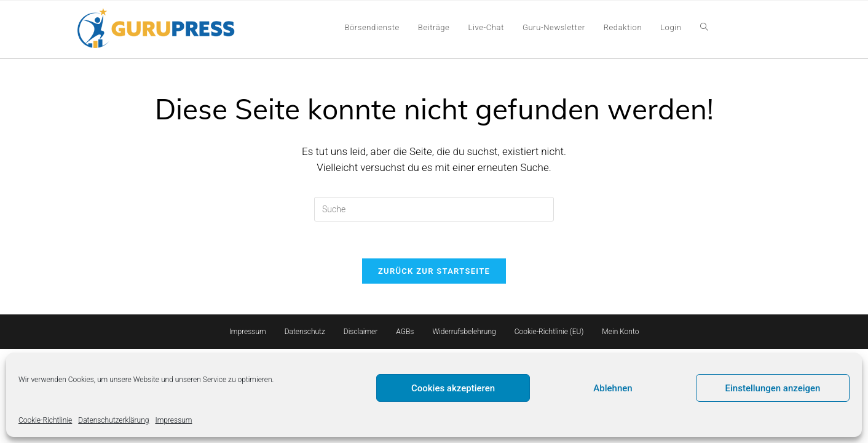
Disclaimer (361, 332)
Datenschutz (305, 332)
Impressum (173, 420)
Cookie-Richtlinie (45, 420)
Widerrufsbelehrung (464, 332)
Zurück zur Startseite (434, 271)
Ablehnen (613, 388)
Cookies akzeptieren (453, 388)
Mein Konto (620, 332)
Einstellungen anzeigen (773, 388)
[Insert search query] (434, 209)
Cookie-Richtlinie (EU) (549, 332)
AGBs (405, 332)
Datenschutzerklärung (113, 420)
